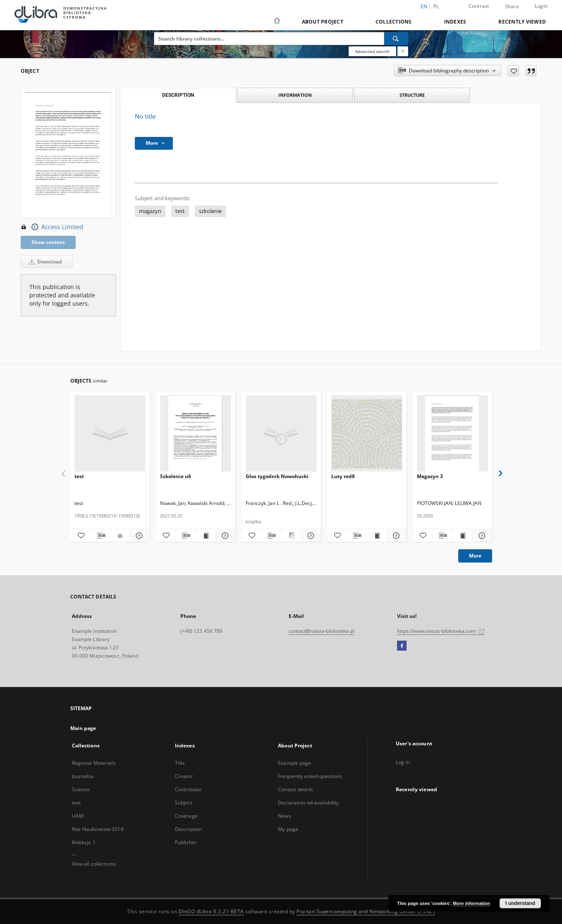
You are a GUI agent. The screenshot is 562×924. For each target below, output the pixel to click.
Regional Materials (94, 763)
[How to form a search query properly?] (403, 51)
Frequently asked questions (310, 776)
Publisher (186, 842)
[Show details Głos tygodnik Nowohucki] (310, 536)
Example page (294, 763)
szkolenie (210, 211)
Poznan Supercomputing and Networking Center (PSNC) (366, 911)
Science (81, 789)
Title (180, 763)
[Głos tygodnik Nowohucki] (281, 434)
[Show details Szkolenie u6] (224, 536)
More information (471, 903)
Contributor (188, 789)
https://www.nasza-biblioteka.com (441, 631)
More (475, 556)
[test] (110, 434)
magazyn (150, 211)
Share (512, 7)
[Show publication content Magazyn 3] (462, 536)
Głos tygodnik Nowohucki (277, 476)
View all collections (94, 864)
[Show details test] (138, 536)
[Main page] (276, 22)
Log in (403, 762)
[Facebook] (402, 646)
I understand (520, 903)
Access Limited (52, 227)
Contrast (479, 6)
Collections (394, 22)
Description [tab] (178, 95)
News (284, 816)
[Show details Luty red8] (395, 536)
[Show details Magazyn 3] (481, 536)
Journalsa (83, 776)
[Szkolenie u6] (196, 434)
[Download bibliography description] (100, 536)
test (180, 211)
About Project (323, 22)
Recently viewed (522, 22)
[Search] (396, 38)
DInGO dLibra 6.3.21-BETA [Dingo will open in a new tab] (211, 911)
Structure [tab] (412, 95)
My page (288, 829)
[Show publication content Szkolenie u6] (205, 536)
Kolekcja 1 (84, 842)
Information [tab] (295, 95)
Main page (83, 728)
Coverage (186, 816)
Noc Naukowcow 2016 (98, 829)
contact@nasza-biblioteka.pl (322, 631)
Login (541, 6)
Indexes (455, 22)
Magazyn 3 (430, 476)
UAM (78, 816)
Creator (184, 776)
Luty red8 (343, 476)
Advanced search (372, 51)
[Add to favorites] (513, 71)
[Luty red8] (367, 434)
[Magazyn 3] (452, 434)
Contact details (295, 789)
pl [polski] (436, 6)
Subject (184, 803)
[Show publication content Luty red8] (377, 536)
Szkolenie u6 (176, 476)
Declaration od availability (308, 803)
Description (188, 829)
